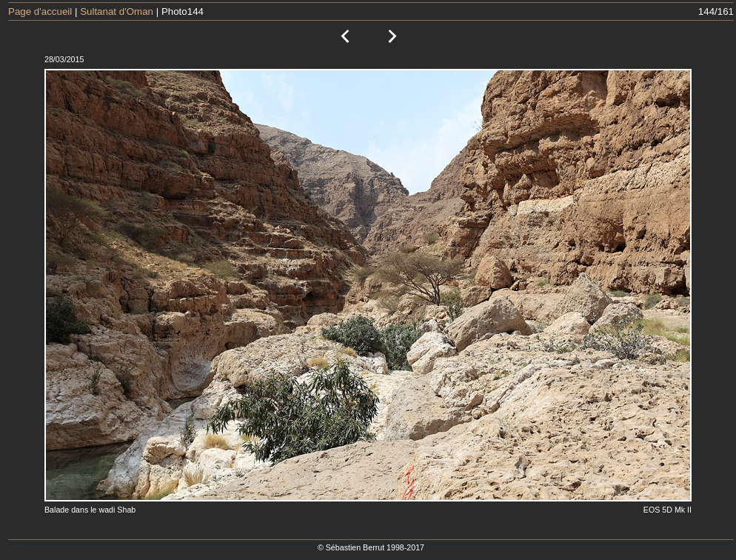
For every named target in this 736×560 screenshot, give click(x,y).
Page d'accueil (40, 11)
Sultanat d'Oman (117, 11)
